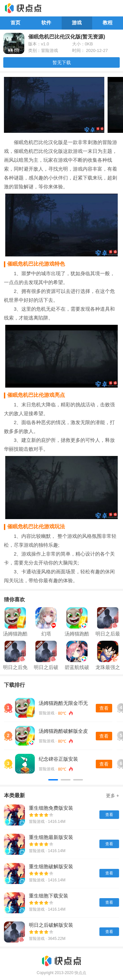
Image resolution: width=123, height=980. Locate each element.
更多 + (113, 796)
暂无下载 (62, 62)
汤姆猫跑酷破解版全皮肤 (63, 731)
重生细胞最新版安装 (51, 837)
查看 (104, 708)
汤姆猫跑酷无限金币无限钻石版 (63, 703)
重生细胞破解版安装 (51, 866)
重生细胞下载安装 (49, 896)
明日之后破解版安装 (51, 925)
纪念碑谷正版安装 (58, 759)
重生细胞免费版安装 (51, 808)
